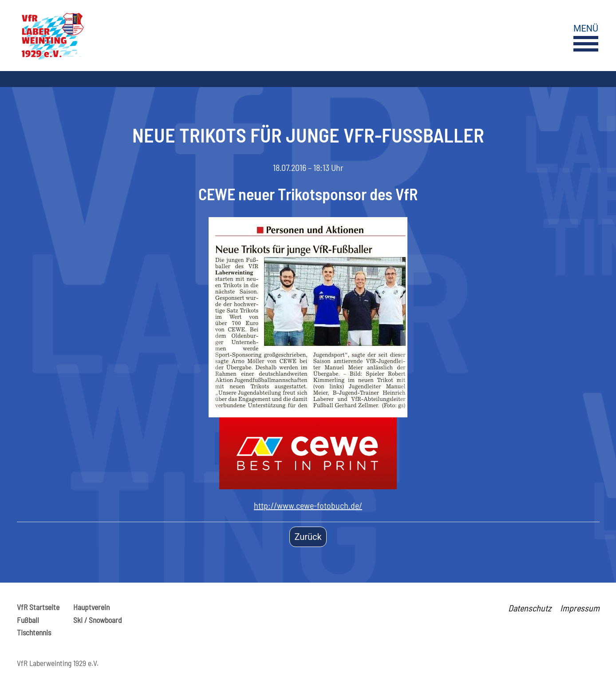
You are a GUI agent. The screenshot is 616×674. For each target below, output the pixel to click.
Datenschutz (530, 608)
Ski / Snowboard (97, 620)
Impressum (580, 608)
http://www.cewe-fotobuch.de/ (308, 505)
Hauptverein (91, 607)
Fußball (28, 620)
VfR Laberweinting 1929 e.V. (58, 663)
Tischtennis (34, 632)
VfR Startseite (38, 607)
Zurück (308, 537)
